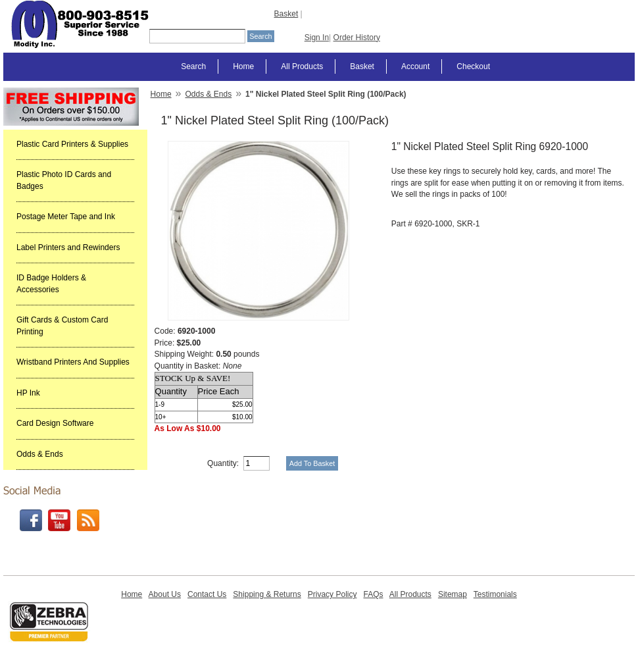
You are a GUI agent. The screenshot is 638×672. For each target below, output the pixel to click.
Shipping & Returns (267, 594)
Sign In (317, 38)
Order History (357, 38)
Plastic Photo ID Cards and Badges (64, 180)
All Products (302, 66)
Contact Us (207, 594)
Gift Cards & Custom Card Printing (62, 326)
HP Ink (28, 393)
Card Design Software (55, 423)
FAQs (373, 594)
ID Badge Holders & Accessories (51, 284)
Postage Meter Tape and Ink (66, 217)
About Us (165, 594)
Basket (286, 14)
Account (415, 66)
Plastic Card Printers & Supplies (72, 144)
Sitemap (453, 594)
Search (193, 66)
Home (243, 66)
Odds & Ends (40, 454)
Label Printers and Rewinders (68, 247)
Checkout (473, 66)
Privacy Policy (332, 594)
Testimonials (495, 594)
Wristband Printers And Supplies (73, 362)
